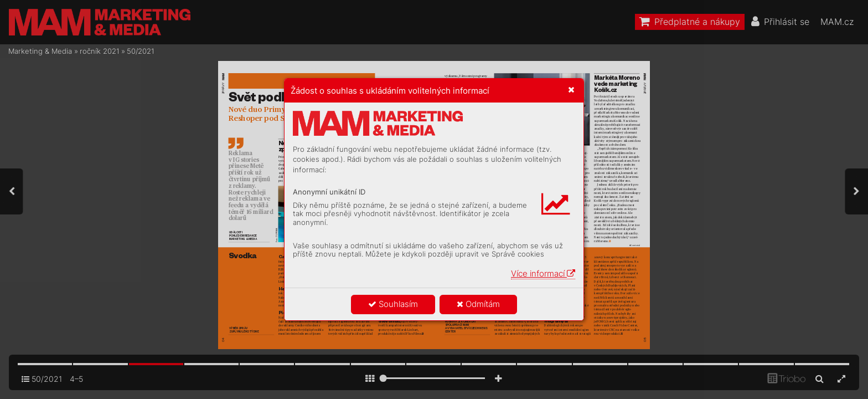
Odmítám (478, 304)
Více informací (543, 273)
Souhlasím (393, 304)
